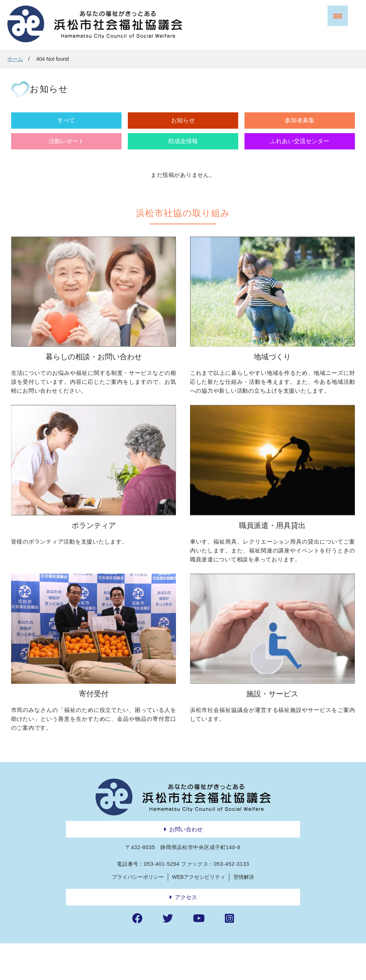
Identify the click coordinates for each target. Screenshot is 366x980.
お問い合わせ (186, 866)
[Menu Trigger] (338, 16)
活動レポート (212, 131)
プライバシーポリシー (138, 913)
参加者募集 (154, 131)
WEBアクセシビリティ (199, 913)
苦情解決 (244, 913)
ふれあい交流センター (327, 135)
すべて (39, 131)
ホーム (15, 59)
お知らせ (96, 131)
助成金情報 (270, 131)
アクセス (186, 933)
